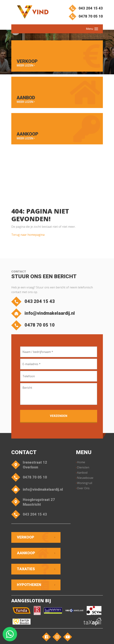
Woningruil (85, 485)
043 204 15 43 (86, 8)
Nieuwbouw (85, 480)
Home (81, 464)
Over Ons (84, 490)
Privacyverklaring (57, 632)
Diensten (83, 469)
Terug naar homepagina (28, 236)
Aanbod (83, 475)
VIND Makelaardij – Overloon (51, 628)
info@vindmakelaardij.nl (45, 315)
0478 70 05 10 (86, 17)
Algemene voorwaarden (85, 628)
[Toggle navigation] (96, 29)
